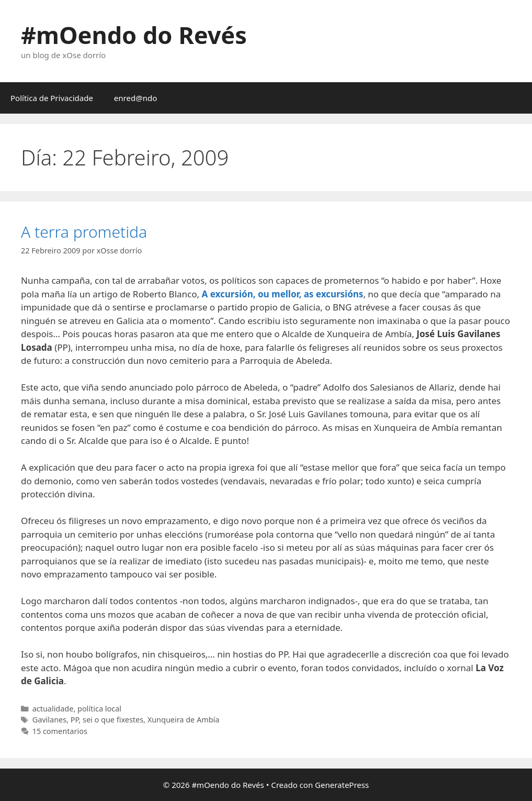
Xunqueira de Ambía (184, 720)
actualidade (53, 709)
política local (99, 709)
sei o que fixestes (113, 720)
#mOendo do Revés (134, 35)
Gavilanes (49, 720)
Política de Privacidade (52, 98)
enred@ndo (135, 98)
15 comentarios (60, 731)
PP (75, 720)
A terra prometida (84, 232)
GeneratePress (342, 785)
